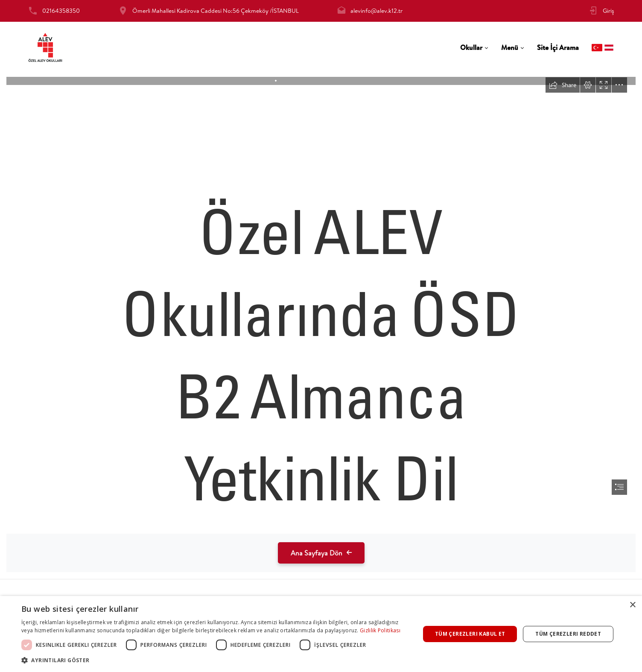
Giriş (608, 11)
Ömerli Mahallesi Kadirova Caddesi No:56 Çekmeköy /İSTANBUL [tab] (216, 11)
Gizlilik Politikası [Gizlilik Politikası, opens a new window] (380, 630)
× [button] (632, 605)
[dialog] (321, 634)
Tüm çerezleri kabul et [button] (470, 634)
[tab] (474, 48)
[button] (215, 660)
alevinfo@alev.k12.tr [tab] (376, 11)
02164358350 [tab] (61, 11)
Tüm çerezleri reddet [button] (568, 634)
